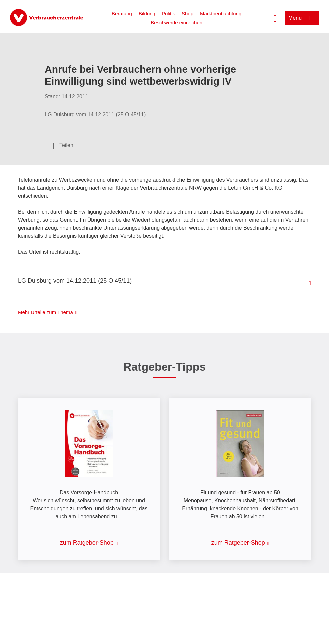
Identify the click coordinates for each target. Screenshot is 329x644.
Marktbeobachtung (221, 13)
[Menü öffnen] (302, 18)
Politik (168, 13)
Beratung (122, 13)
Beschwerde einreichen (176, 22)
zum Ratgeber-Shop (87, 543)
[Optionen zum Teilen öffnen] (62, 145)
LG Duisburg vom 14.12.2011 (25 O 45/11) (75, 281)
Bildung (147, 13)
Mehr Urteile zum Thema (45, 312)
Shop (188, 13)
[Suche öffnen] (275, 18)
